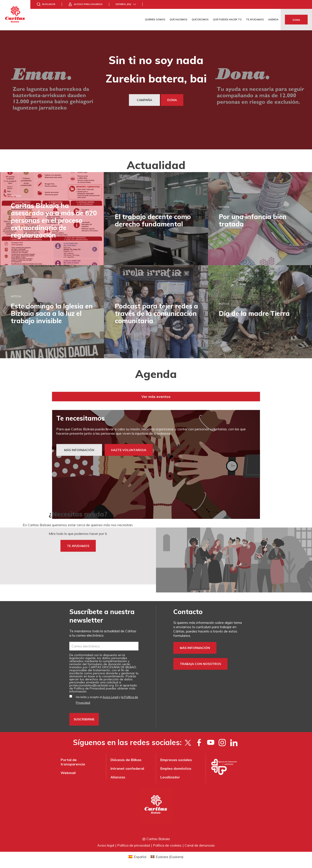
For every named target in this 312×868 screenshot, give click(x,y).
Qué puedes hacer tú (227, 19)
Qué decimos (200, 19)
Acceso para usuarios (88, 4)
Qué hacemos (179, 19)
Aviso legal (106, 845)
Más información (195, 648)
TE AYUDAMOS (78, 546)
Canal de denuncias (200, 845)
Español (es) (123, 4)
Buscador (49, 4)
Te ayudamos (255, 19)
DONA (172, 100)
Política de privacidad (134, 845)
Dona (296, 20)
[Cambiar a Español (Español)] (137, 857)
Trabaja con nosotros (200, 664)
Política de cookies (167, 845)
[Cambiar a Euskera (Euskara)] (167, 857)
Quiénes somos (155, 19)
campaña (144, 100)
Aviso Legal (110, 697)
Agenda (273, 19)
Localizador (170, 777)
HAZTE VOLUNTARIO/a (129, 450)
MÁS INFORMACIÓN (79, 450)
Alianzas (118, 777)
